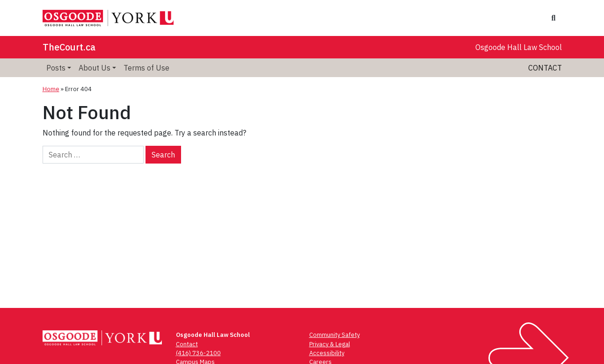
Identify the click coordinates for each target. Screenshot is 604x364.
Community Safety (335, 335)
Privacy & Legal (330, 344)
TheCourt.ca (69, 47)
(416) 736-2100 (198, 353)
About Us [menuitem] (95, 68)
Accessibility (327, 353)
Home (51, 89)
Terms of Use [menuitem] (146, 68)
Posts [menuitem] (56, 68)
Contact (545, 68)
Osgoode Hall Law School (519, 47)
